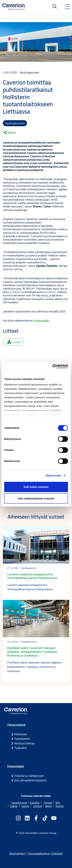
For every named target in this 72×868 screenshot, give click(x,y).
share (10, 132)
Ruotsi (60, 806)
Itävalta (35, 803)
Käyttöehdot (17, 853)
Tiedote (14, 342)
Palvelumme (22, 739)
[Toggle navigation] (67, 7)
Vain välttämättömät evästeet (36, 498)
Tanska (48, 803)
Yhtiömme (21, 734)
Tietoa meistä (16, 725)
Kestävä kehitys (24, 743)
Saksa (14, 806)
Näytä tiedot (53, 475)
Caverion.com (19, 803)
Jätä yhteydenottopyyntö (30, 780)
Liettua (37, 806)
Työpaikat (21, 748)
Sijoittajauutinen (15, 123)
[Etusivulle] (14, 7)
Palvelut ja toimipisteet (29, 776)
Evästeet (57, 853)
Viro (58, 803)
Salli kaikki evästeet (36, 487)
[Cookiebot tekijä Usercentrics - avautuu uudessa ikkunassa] (52, 366)
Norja (48, 806)
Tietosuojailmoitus (38, 853)
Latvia (25, 806)
